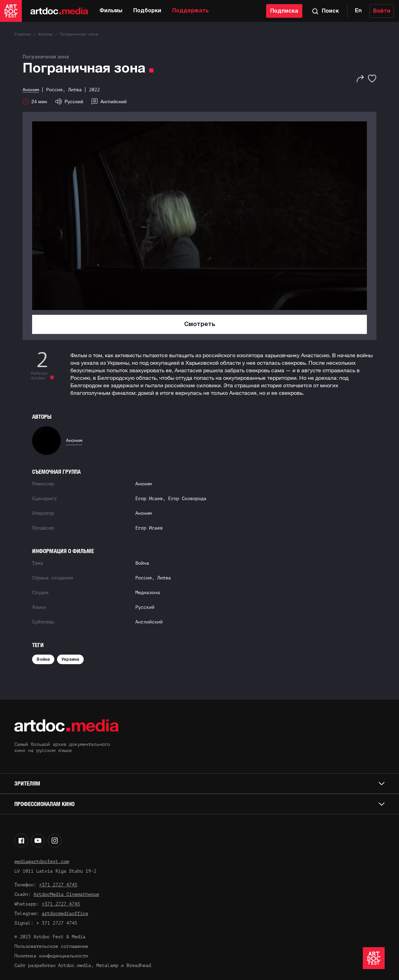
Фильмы (111, 11)
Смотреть (200, 325)
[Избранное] (372, 79)
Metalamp (107, 965)
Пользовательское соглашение (51, 946)
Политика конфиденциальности (51, 956)
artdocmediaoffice (65, 914)
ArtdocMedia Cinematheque (66, 894)
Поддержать (190, 11)
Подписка (284, 11)
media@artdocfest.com (42, 862)
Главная (23, 34)
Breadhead (139, 965)
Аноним (74, 440)
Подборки (147, 11)
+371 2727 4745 (58, 885)
